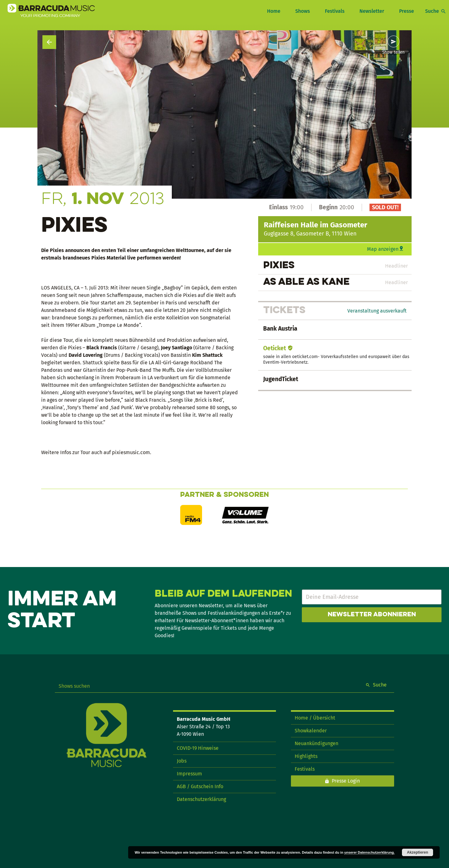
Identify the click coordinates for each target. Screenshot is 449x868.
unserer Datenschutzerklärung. (369, 852)
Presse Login (346, 781)
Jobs (182, 761)
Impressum (189, 774)
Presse (407, 11)
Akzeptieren (418, 852)
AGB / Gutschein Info (200, 786)
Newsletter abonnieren (372, 615)
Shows (303, 11)
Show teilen (393, 52)
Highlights (306, 756)
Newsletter (372, 11)
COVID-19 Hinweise (198, 748)
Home (273, 11)
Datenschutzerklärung (201, 799)
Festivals (335, 11)
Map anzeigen (383, 249)
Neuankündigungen (316, 743)
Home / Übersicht (315, 718)
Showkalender (311, 731)
